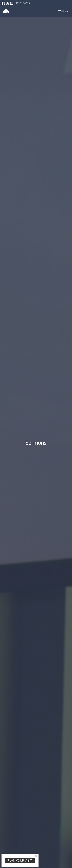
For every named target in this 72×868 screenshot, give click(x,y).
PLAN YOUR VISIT (20, 860)
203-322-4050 (23, 3)
